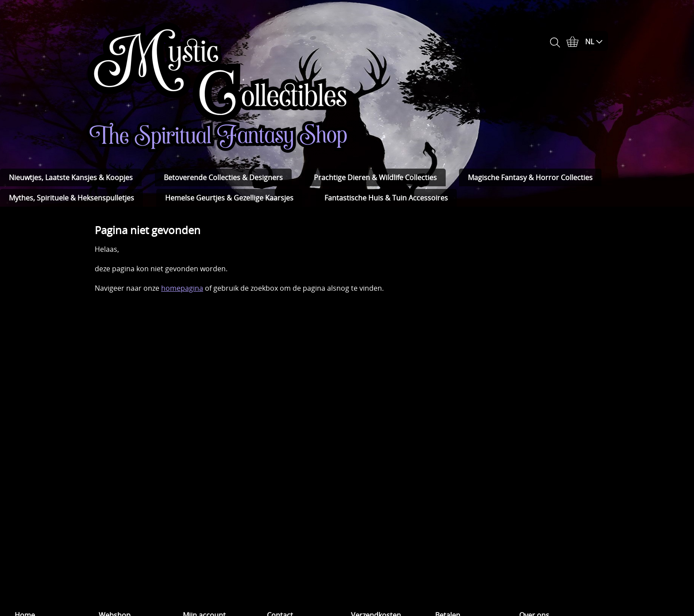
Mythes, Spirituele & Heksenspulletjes (71, 198)
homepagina (182, 288)
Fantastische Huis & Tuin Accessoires (386, 198)
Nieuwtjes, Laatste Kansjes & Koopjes (71, 177)
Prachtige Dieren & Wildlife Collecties (375, 177)
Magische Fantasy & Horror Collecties (530, 177)
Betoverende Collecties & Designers (223, 177)
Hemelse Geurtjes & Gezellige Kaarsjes (229, 198)
